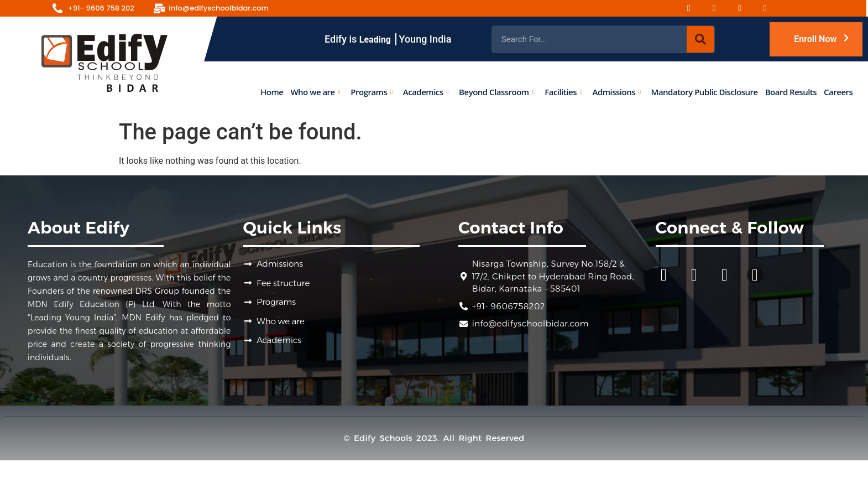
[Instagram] (721, 8)
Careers (838, 91)
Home (272, 91)
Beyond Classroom (496, 91)
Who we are (315, 91)
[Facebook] (696, 8)
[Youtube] (746, 8)
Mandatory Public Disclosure (704, 91)
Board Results (790, 91)
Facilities (563, 91)
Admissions (616, 91)
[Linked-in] (772, 8)
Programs (372, 91)
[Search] (700, 39)
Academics (425, 91)
